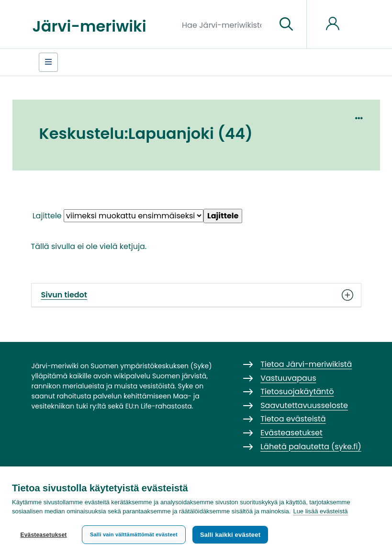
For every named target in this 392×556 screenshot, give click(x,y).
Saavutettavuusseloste (304, 405)
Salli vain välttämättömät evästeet (134, 534)
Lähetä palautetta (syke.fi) (311, 447)
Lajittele (47, 216)
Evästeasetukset (43, 535)
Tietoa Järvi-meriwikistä (306, 364)
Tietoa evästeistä (293, 419)
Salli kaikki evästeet (230, 535)
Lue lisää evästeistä (320, 511)
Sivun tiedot (196, 295)
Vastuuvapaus (288, 378)
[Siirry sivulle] (286, 24)
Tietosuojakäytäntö (297, 391)
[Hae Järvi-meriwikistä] (225, 24)
